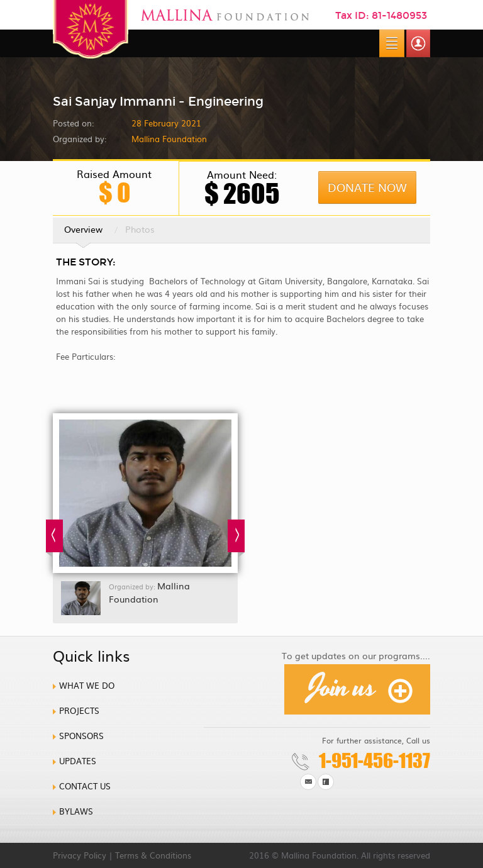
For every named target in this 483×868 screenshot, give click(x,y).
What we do (87, 685)
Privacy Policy (80, 855)
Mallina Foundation (149, 592)
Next (236, 538)
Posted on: (73, 123)
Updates (78, 761)
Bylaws (76, 811)
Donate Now (367, 187)
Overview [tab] (83, 233)
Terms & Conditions (153, 855)
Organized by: (80, 139)
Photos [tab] (140, 229)
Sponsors (81, 736)
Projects (79, 710)
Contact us (85, 786)
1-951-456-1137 (375, 760)
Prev (54, 538)
